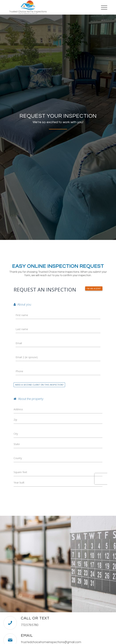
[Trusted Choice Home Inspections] (48, 7)
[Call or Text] (10, 623)
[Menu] (102, 7)
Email (27, 636)
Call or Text (35, 618)
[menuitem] (102, 7)
